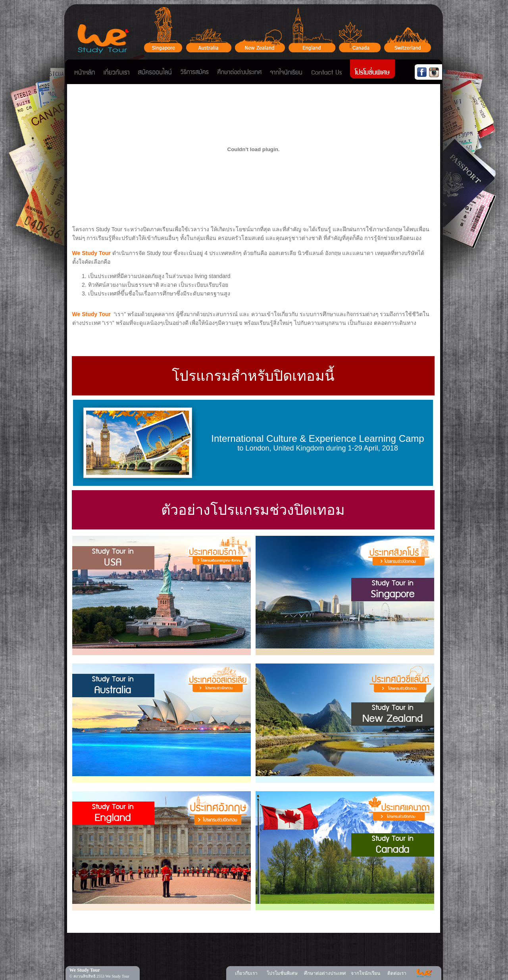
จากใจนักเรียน (366, 973)
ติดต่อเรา (397, 973)
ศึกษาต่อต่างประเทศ (325, 973)
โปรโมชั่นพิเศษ (282, 973)
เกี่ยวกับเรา (246, 973)
